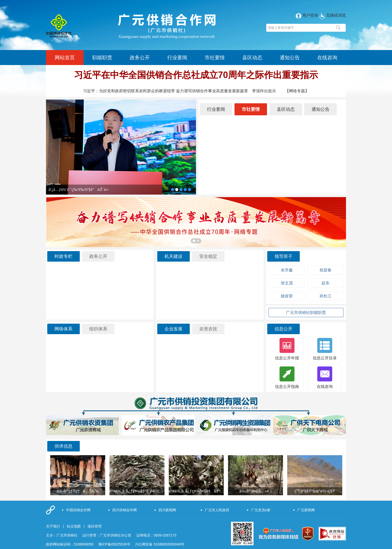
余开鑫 (287, 270)
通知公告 (290, 58)
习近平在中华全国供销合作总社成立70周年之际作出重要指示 (196, 75)
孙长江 (325, 296)
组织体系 (98, 329)
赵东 (325, 283)
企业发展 (173, 329)
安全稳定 (208, 256)
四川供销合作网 (124, 510)
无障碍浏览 (333, 15)
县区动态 (252, 58)
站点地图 (74, 526)
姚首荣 (287, 296)
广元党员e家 (261, 510)
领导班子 (283, 256)
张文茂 (287, 283)
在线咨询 (327, 58)
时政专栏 (63, 256)
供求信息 (63, 446)
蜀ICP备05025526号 (114, 544)
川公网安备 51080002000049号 (160, 544)
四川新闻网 (167, 510)
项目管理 (94, 526)
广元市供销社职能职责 (306, 313)
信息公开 (283, 329)
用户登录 (307, 15)
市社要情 (215, 58)
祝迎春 (325, 270)
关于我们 (53, 526)
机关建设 (173, 256)
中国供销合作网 (78, 510)
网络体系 (63, 329)
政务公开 (140, 58)
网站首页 (65, 58)
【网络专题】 (297, 91)
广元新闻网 (306, 510)
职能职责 (102, 58)
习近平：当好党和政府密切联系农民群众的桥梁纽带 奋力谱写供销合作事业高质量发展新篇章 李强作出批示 (179, 91)
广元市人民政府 (217, 510)
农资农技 (208, 329)
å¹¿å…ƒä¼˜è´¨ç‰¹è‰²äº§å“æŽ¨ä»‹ (79, 189)
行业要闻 (177, 58)
